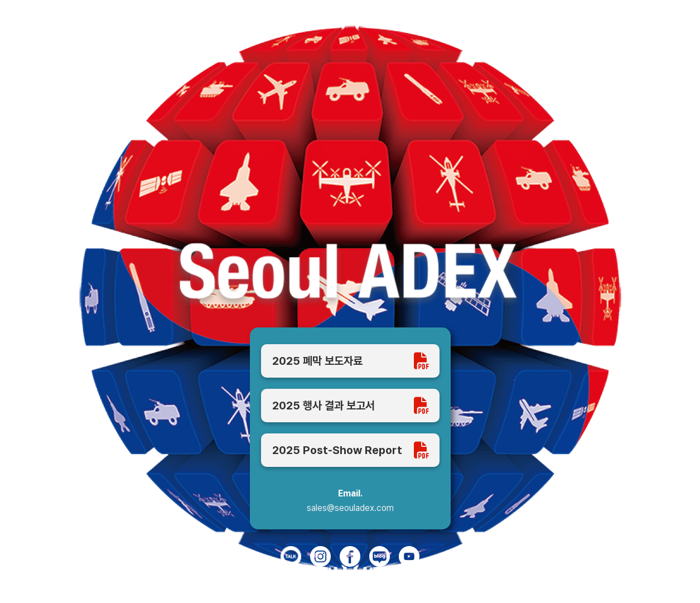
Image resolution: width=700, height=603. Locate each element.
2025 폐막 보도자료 (350, 361)
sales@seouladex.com (350, 508)
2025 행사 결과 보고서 (350, 406)
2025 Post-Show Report (350, 450)
